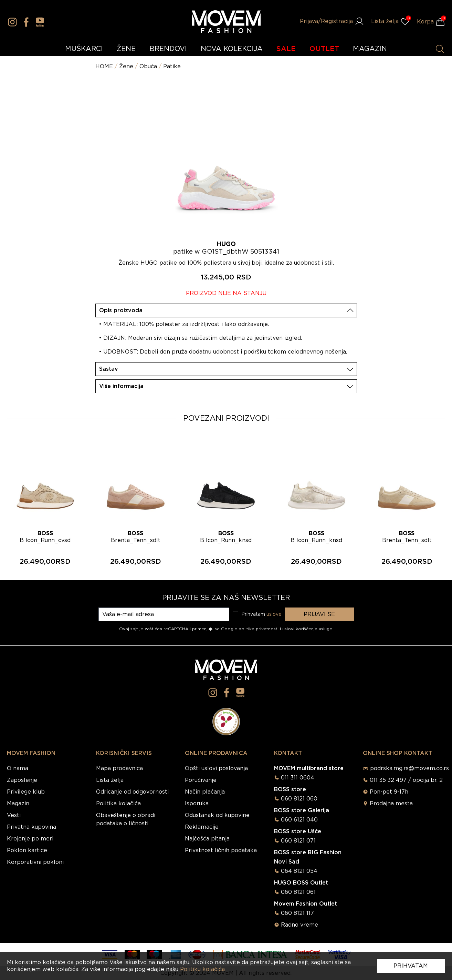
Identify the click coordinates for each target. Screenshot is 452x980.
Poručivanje (201, 780)
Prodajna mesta (391, 804)
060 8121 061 (298, 892)
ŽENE (126, 49)
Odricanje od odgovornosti (132, 792)
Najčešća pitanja (207, 839)
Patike (172, 67)
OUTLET (324, 49)
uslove (274, 614)
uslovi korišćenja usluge (307, 629)
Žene (126, 67)
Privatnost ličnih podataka (221, 850)
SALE (286, 49)
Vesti (14, 815)
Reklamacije (202, 827)
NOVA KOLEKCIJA (232, 49)
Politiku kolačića (202, 969)
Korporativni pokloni (35, 862)
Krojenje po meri (30, 839)
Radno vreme (299, 925)
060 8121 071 (298, 841)
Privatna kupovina (31, 827)
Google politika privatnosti (250, 629)
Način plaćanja (205, 792)
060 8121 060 (299, 799)
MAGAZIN (370, 49)
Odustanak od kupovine (217, 815)
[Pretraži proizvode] (440, 49)
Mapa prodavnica (119, 768)
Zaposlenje (22, 780)
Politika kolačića (118, 804)
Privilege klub (26, 792)
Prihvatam (411, 966)
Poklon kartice (27, 850)
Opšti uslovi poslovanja (216, 768)
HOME (104, 67)
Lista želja (110, 780)
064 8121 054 (299, 871)
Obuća (148, 67)
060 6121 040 (299, 820)
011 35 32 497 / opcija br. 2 (406, 780)
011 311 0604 (298, 778)
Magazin (18, 804)
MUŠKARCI (84, 49)
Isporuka (197, 804)
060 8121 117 (297, 913)
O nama (18, 768)
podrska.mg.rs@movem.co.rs (409, 768)
